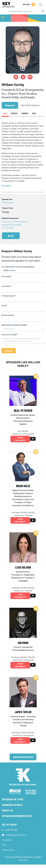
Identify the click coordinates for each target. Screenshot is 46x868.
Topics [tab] (14, 113)
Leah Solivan (23, 567)
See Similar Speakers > (31, 105)
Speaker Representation (17, 816)
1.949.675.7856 (11, 830)
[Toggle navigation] (40, 4)
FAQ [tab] (34, 113)
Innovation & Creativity (12, 225)
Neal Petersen (23, 410)
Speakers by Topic (13, 799)
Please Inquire (8, 202)
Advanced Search (23, 757)
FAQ (4, 845)
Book (11, 236)
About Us (7, 810)
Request (10, 105)
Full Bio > (6, 186)
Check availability (20, 439)
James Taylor (23, 712)
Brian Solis (23, 486)
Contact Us (7, 840)
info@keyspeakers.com (16, 835)
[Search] (24, 11)
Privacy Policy (8, 850)
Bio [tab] (5, 113)
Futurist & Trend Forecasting (14, 222)
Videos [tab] (25, 113)
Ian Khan (23, 643)
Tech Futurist (8, 228)
